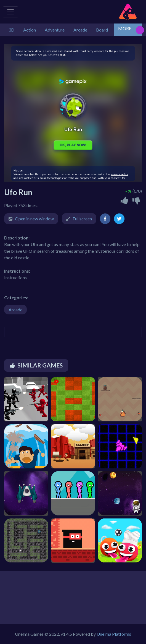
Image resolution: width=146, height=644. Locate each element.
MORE (125, 28)
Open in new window (34, 219)
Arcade (15, 310)
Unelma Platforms (114, 634)
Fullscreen (82, 219)
